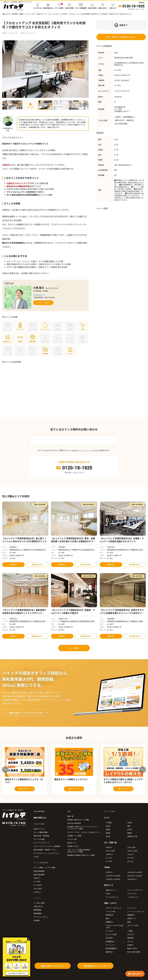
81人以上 (131, 861)
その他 (36, 857)
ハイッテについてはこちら (26, 713)
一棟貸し (130, 931)
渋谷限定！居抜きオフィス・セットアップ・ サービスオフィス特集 (83, 828)
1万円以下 (109, 872)
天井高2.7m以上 (73, 846)
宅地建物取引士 (39, 295)
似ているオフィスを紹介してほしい (121, 37)
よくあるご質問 (39, 903)
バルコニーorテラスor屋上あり (114, 926)
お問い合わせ (38, 906)
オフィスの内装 (39, 839)
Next (84, 105)
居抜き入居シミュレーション (53, 966)
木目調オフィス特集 (74, 836)
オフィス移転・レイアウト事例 (44, 867)
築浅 (107, 918)
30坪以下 (37, 878)
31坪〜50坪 (131, 847)
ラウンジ (130, 941)
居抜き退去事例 (39, 875)
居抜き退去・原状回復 (41, 836)
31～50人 (131, 858)
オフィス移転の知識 (41, 832)
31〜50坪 (37, 881)
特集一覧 (70, 816)
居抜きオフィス (39, 829)
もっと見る (74, 648)
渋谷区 (108, 826)
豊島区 (130, 833)
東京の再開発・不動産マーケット (45, 850)
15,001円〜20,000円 (113, 876)
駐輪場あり (131, 915)
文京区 (108, 836)
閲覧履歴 (142, 2)
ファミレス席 (72, 839)
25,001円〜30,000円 (113, 879)
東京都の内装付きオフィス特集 (78, 820)
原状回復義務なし (129, 117)
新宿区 (108, 833)
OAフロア (131, 934)
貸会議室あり (110, 941)
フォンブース (132, 908)
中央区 (130, 822)
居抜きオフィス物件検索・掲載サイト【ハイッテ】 (19, 14)
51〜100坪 (37, 885)
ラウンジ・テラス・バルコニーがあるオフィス (84, 832)
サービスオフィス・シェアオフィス (46, 853)
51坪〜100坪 (110, 851)
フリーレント (110, 945)
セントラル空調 (111, 934)
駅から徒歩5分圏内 (121, 124)
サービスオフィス (112, 897)
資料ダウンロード (25, 789)
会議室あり (110, 922)
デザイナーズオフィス (113, 908)
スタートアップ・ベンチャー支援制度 (47, 846)
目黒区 (108, 829)
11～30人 (109, 858)
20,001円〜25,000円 (135, 876)
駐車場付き (110, 915)
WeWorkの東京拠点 (74, 823)
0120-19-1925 (133, 6)
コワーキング (132, 893)
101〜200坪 (38, 889)
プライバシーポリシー (85, 450)
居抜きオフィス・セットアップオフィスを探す (52, 14)
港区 (129, 826)
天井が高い (110, 938)
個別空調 (130, 938)
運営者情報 (38, 913)
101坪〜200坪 (132, 851)
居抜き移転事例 (39, 871)
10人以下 (131, 854)
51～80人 (109, 861)
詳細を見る (13, 565)
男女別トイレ (72, 843)
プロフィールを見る (43, 303)
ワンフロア (110, 931)
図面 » (83, 46)
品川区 (130, 829)
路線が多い (131, 120)
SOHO (108, 893)
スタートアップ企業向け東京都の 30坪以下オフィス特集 (79, 851)
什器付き (118, 117)
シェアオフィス (133, 897)
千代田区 (109, 822)
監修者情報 (38, 910)
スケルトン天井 (133, 925)
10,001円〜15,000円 (135, 872)
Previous (6, 105)
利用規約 (96, 450)
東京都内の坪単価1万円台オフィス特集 (81, 855)
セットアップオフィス (122, 91)
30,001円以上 (132, 879)
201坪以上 (37, 892)
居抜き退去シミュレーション (95, 966)
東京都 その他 (132, 836)
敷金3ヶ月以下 (120, 120)
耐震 (129, 922)
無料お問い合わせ (37, 565)
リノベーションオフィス (136, 911)
